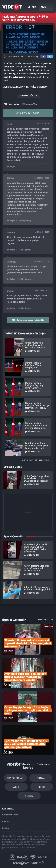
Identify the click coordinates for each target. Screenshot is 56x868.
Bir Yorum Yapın (28, 113)
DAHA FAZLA (45, 620)
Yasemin (38, 863)
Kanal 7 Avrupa (33, 857)
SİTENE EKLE (26, 460)
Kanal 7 (12, 857)
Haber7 (21, 863)
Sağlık (16, 787)
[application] (28, 39)
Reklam (6, 821)
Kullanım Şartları (10, 815)
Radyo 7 (23, 857)
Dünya (41, 778)
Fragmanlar (15, 778)
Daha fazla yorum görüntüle (28, 320)
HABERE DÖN (43, 460)
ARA (32, 7)
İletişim (6, 828)
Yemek (29, 796)
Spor (42, 787)
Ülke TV (42, 857)
